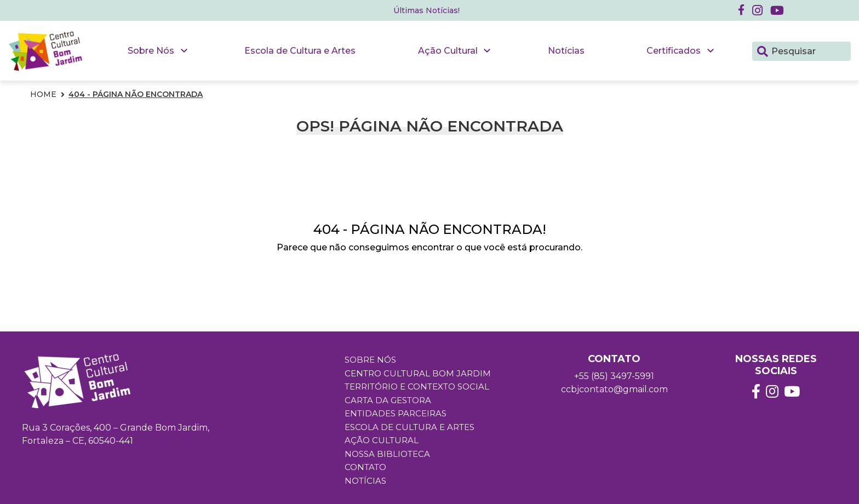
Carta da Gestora (388, 400)
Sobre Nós (151, 51)
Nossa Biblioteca (387, 454)
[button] (757, 10)
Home (43, 94)
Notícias (566, 51)
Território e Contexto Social (417, 386)
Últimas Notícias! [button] (426, 10)
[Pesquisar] (763, 50)
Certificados (674, 51)
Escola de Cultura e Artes (300, 51)
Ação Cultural (448, 51)
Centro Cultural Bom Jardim (418, 373)
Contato (365, 467)
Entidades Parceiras (396, 413)
